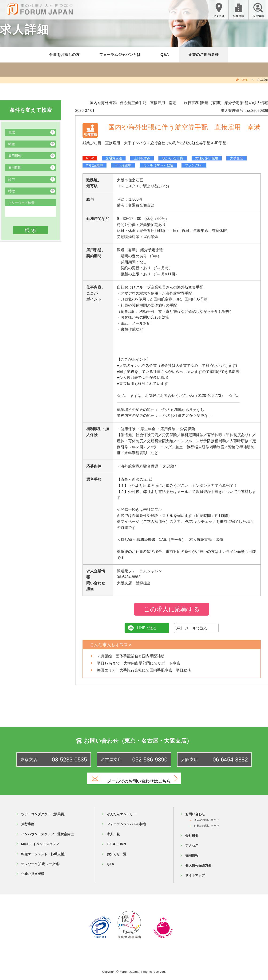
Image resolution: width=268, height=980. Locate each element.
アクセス (192, 842)
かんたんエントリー (122, 810)
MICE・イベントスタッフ (40, 840)
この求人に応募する (172, 609)
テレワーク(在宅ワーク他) (40, 860)
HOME (244, 80)
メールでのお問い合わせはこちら (140, 778)
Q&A (165, 55)
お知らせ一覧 (117, 850)
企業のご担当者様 (204, 55)
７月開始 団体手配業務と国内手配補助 (131, 656)
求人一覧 (113, 830)
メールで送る (192, 628)
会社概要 (192, 832)
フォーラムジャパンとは (120, 55)
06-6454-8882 (230, 759)
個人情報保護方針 (198, 862)
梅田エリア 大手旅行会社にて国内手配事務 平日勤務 (144, 670)
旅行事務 (28, 820)
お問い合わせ (195, 810)
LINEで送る (142, 628)
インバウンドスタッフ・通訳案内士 (47, 830)
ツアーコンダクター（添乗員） (44, 810)
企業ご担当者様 (33, 870)
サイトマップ (195, 872)
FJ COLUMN (116, 840)
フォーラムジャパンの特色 (126, 820)
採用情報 (192, 852)
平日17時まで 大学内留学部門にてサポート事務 (138, 663)
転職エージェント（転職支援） (44, 850)
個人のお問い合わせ (206, 816)
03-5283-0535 (69, 759)
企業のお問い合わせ (206, 822)
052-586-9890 (150, 759)
